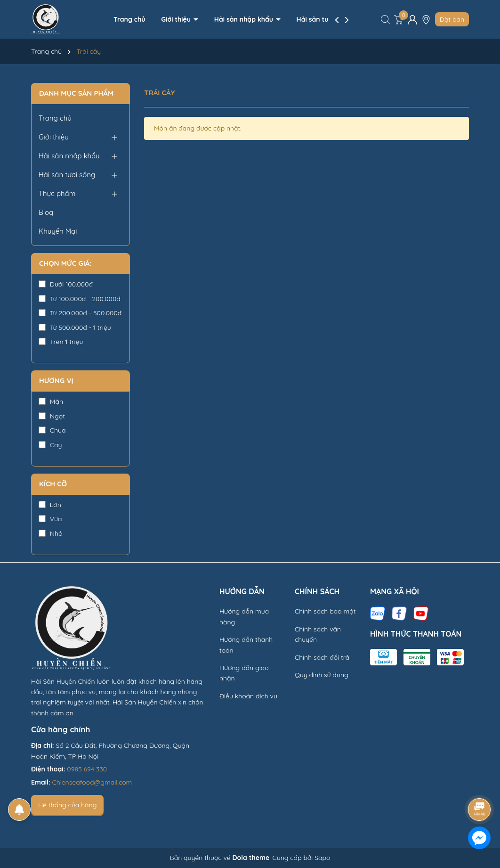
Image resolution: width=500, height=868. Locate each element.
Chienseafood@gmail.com (92, 782)
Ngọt (52, 416)
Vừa (50, 519)
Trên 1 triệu (61, 342)
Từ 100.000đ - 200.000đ (80, 299)
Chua (52, 430)
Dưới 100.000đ (66, 284)
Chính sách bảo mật (325, 611)
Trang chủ (129, 19)
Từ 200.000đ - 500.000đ (80, 313)
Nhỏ (50, 533)
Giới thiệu (177, 19)
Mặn (51, 401)
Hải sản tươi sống (325, 19)
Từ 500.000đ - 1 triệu (75, 328)
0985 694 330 (87, 769)
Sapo (322, 858)
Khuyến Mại (58, 231)
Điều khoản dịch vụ (248, 696)
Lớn (50, 505)
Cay (50, 445)
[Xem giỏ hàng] (399, 19)
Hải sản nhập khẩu (245, 19)
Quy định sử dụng (322, 675)
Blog (46, 212)
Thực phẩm (57, 193)
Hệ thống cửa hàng (67, 805)
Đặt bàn (452, 19)
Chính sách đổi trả (322, 657)
